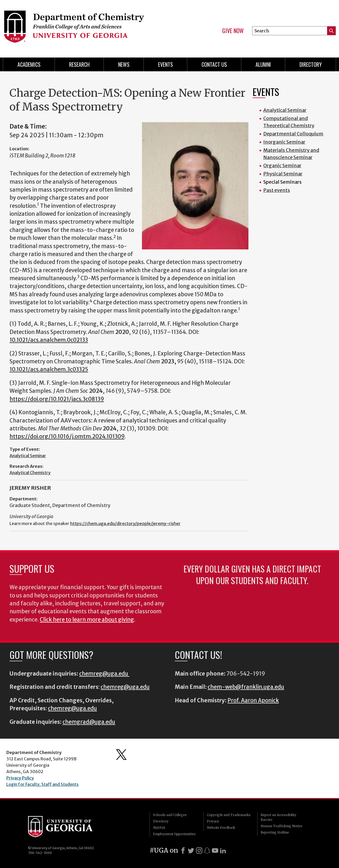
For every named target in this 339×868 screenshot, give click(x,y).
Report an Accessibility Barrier (278, 817)
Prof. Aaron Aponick (253, 700)
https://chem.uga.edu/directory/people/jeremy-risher (125, 523)
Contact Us (214, 64)
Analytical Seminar (28, 456)
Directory (311, 64)
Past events (277, 190)
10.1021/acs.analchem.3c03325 (49, 369)
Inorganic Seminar (284, 142)
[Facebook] (183, 851)
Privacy (213, 821)
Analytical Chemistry (30, 473)
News (124, 64)
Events (166, 64)
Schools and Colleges (170, 815)
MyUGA (159, 828)
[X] (191, 851)
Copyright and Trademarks (229, 815)
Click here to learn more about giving (87, 620)
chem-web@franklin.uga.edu (246, 687)
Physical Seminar (283, 174)
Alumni (263, 64)
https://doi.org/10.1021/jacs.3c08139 (57, 399)
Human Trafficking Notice (282, 826)
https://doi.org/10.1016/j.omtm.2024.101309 (67, 437)
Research (79, 64)
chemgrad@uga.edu (89, 722)
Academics (29, 64)
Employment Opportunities (174, 834)
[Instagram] (199, 851)
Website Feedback (221, 828)
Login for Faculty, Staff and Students (43, 784)
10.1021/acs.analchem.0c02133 (49, 340)
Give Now (233, 31)
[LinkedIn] (223, 851)
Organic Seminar (282, 166)
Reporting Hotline (275, 832)
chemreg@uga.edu (104, 674)
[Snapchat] (207, 851)
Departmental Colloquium (293, 134)
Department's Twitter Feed (121, 755)
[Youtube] (215, 851)
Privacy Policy (20, 778)
